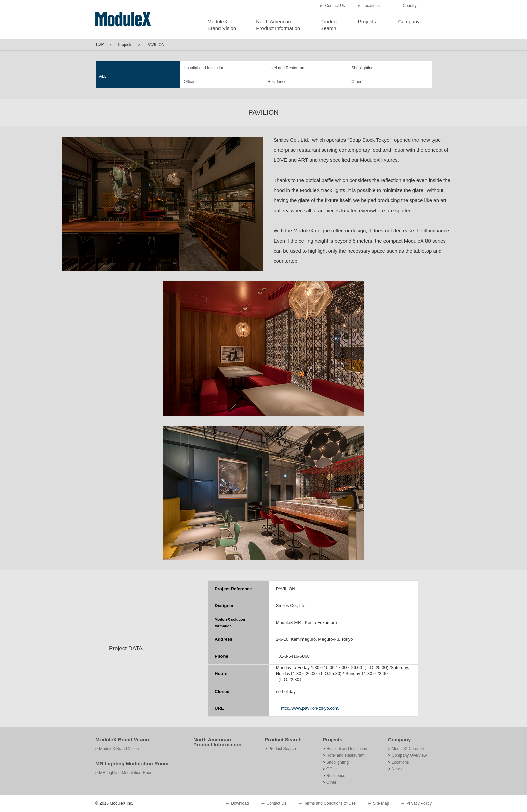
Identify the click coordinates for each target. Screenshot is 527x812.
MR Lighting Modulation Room (132, 763)
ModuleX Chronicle (409, 749)
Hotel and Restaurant (287, 68)
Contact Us (335, 6)
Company (409, 21)
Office (189, 82)
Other (356, 82)
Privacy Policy (419, 803)
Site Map (381, 803)
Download (240, 803)
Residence (277, 82)
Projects (367, 21)
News (397, 769)
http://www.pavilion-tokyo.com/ (310, 708)
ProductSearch (329, 25)
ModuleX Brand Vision (122, 740)
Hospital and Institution (204, 68)
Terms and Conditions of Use (330, 803)
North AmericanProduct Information (278, 25)
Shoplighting (362, 68)
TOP (99, 44)
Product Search (283, 740)
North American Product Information (217, 742)
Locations (371, 6)
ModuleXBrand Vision (222, 25)
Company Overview (409, 755)
